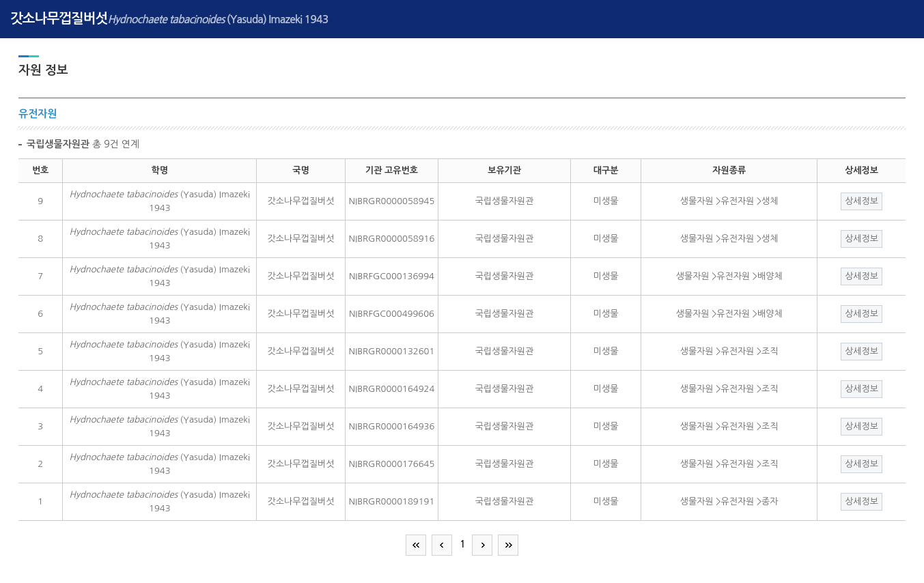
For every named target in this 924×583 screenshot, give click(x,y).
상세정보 (862, 201)
